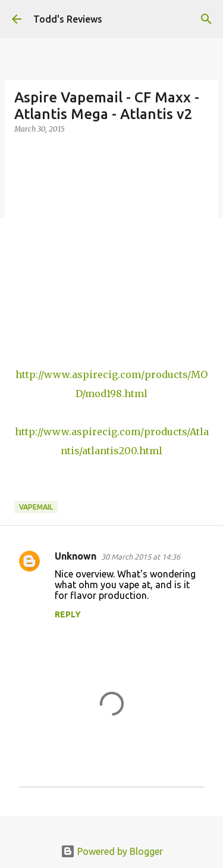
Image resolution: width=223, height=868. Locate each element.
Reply (68, 614)
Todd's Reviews (68, 19)
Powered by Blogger (112, 851)
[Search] (206, 19)
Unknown (76, 556)
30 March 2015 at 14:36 (141, 557)
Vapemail (36, 507)
